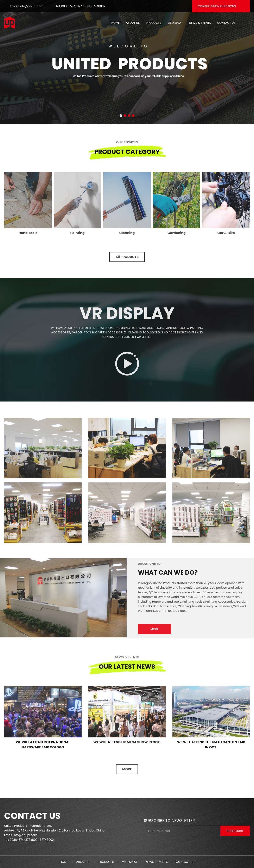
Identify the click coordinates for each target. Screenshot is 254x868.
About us (133, 23)
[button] (121, 116)
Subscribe (235, 831)
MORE (158, 629)
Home (115, 23)
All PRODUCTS (127, 260)
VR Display (175, 23)
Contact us (226, 23)
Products (154, 23)
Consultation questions (217, 6)
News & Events (200, 23)
